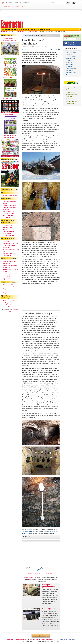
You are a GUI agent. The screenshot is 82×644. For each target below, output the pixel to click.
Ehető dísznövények (9, 253)
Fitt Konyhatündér (59, 32)
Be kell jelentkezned (30, 577)
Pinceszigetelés (71, 68)
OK (68, 2)
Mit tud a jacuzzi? (8, 287)
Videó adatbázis (32, 32)
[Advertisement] (41, 15)
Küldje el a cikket (32, 568)
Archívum (17, 29)
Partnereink (49, 640)
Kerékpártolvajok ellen (10, 273)
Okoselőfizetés (8, 98)
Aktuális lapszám (7, 29)
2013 (24, 36)
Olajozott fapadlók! (9, 214)
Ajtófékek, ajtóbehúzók (10, 301)
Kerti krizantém (8, 255)
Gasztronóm (49, 32)
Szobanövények (8, 114)
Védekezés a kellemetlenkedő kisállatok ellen (11, 249)
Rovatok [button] (18, 2)
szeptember (31, 36)
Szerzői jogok (40, 640)
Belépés (78, 3)
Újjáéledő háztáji (8, 279)
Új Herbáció (70, 99)
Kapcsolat (10, 640)
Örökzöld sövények (9, 245)
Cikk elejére (41, 570)
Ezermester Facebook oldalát (31, 531)
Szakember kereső (44, 29)
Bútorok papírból (8, 285)
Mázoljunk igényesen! (10, 206)
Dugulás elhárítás (8, 235)
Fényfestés (6, 293)
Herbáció (41, 32)
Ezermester (8, 2)
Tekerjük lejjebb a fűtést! (10, 196)
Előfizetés (4, 32)
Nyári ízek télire (71, 52)
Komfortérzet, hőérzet (10, 212)
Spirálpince (70, 70)
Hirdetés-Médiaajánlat (21, 640)
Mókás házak (70, 62)
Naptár (24, 32)
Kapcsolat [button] (27, 2)
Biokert (5, 56)
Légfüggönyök (7, 303)
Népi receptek (70, 92)
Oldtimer (24, 29)
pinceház (31, 537)
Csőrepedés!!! (7, 225)
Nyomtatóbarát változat (48, 568)
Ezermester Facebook (67, 640)
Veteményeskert (8, 77)
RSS (56, 640)
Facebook (12, 32)
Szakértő (18, 32)
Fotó (35, 29)
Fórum (30, 29)
